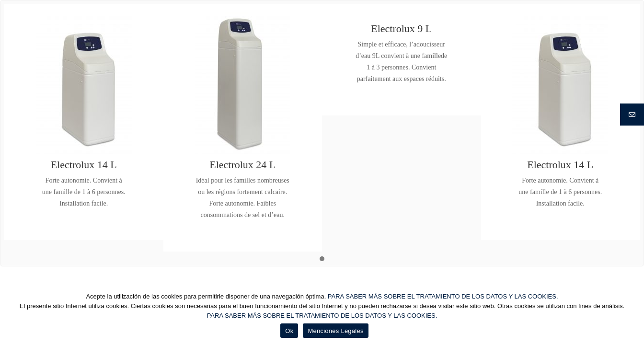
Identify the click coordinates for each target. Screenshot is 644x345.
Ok (289, 331)
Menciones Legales (335, 331)
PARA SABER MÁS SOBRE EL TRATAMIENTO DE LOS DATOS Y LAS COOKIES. (443, 296)
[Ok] (632, 315)
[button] (322, 259)
